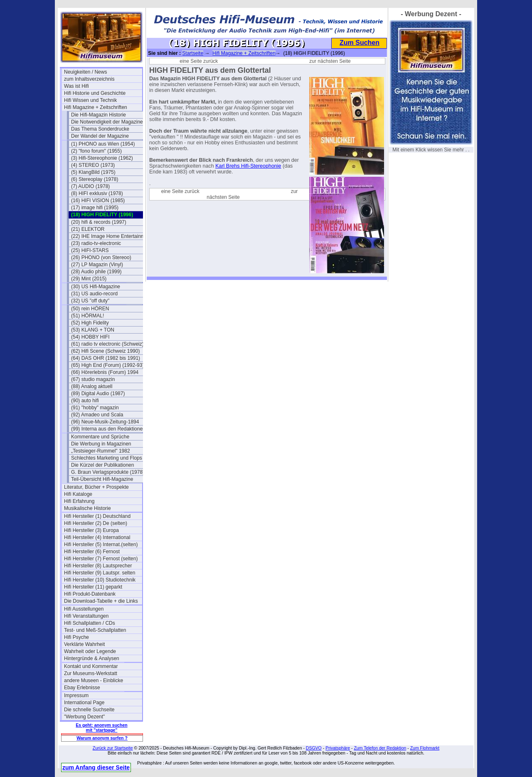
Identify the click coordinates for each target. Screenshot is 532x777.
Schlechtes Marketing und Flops (107, 458)
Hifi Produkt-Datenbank (90, 594)
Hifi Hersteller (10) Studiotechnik (100, 580)
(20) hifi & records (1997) (99, 222)
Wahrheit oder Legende (90, 651)
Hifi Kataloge (78, 494)
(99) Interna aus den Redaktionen (108, 429)
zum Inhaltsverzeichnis (89, 79)
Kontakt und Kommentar (91, 666)
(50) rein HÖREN (90, 309)
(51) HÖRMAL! (87, 316)
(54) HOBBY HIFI (90, 337)
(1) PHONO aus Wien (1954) (103, 144)
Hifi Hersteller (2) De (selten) (96, 523)
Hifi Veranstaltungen (86, 616)
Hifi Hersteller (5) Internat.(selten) (101, 544)
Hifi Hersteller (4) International (97, 537)
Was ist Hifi (76, 86)
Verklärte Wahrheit (84, 644)
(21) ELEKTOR (88, 229)
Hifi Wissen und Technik (90, 100)
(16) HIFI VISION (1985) (98, 200)
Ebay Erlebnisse (82, 688)
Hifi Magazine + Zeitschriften (96, 107)
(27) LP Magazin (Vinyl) (97, 265)
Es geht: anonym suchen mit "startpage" (101, 728)
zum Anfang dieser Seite (96, 767)
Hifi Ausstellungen (84, 609)
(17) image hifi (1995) (95, 208)
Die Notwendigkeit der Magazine (107, 122)
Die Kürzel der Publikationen (102, 465)
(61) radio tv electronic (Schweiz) (107, 344)
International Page (84, 703)
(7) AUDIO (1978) (90, 186)
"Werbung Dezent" (84, 717)
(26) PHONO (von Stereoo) (101, 257)
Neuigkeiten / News (85, 72)
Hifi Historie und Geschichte (95, 93)
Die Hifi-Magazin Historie (99, 115)
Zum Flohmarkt (425, 748)
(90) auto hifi (85, 401)
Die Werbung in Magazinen (101, 444)
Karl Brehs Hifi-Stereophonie (248, 166)
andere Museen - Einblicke (94, 680)
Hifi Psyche (76, 637)
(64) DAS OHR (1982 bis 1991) (106, 358)
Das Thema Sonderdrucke (100, 129)
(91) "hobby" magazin (95, 408)
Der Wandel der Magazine (100, 136)
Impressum (76, 695)
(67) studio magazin (93, 379)
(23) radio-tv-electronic (96, 243)
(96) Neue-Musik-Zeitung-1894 (105, 422)
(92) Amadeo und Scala (97, 415)
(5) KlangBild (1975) (93, 172)
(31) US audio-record (94, 294)
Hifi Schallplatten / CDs (90, 623)
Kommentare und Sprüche (100, 437)
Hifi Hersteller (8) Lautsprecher (98, 566)
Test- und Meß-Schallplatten (95, 630)
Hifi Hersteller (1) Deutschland (97, 516)
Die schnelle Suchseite (89, 710)
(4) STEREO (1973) (93, 165)
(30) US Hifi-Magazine (96, 287)
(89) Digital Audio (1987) (98, 393)
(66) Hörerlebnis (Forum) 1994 (105, 372)
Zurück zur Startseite (113, 748)
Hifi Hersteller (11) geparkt (93, 587)
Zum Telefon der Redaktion (380, 748)
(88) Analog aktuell (92, 386)
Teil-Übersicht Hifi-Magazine (102, 479)
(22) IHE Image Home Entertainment (110, 236)
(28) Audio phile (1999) (96, 272)
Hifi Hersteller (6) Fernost (92, 552)
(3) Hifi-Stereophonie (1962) (102, 158)
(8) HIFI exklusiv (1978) (97, 193)
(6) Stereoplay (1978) (95, 179)
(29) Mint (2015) (89, 279)
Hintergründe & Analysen (92, 658)
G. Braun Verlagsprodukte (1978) (108, 472)
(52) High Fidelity (90, 323)
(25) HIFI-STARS (90, 250)
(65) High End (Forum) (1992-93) (107, 365)
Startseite (193, 53)
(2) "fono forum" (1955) (96, 151)
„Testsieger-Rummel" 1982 (101, 451)
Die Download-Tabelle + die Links (101, 601)
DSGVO (314, 748)
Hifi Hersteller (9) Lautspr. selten (100, 573)
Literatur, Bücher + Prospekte (96, 487)
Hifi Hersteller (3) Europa (91, 530)
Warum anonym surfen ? (102, 738)
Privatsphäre (338, 748)
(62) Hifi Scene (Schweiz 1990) (105, 351)
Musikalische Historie (87, 508)
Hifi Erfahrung (79, 501)
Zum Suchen (360, 43)
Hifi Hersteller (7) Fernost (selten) (101, 559)
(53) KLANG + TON (93, 330)
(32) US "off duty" (90, 301)
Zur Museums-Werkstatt (91, 673)
